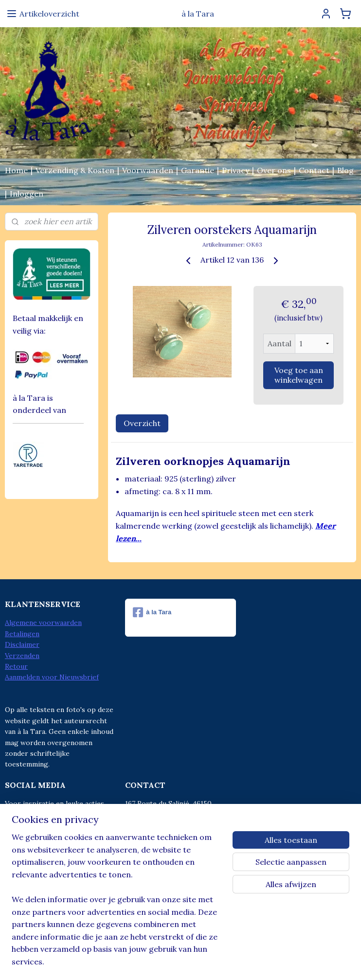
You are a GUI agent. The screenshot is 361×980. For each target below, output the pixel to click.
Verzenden (22, 656)
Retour (16, 666)
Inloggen (27, 194)
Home (16, 170)
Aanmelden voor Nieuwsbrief (52, 677)
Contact (314, 170)
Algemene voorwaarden (43, 623)
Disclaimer (22, 644)
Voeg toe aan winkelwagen (299, 375)
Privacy (235, 170)
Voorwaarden (148, 170)
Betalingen (22, 634)
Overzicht (142, 423)
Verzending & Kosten (75, 170)
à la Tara (152, 612)
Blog (345, 170)
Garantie (198, 170)
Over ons (274, 170)
